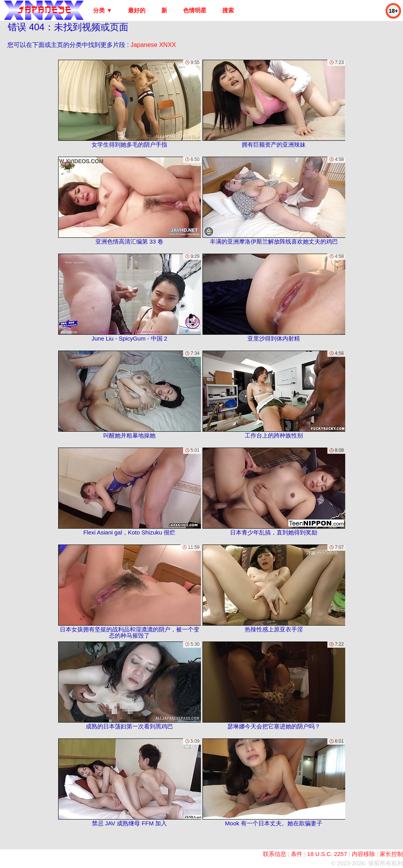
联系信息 (275, 854)
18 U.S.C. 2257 (327, 854)
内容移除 (363, 854)
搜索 (228, 10)
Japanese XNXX (153, 45)
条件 (297, 854)
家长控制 (391, 854)
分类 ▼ (103, 10)
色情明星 (195, 10)
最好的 (137, 10)
